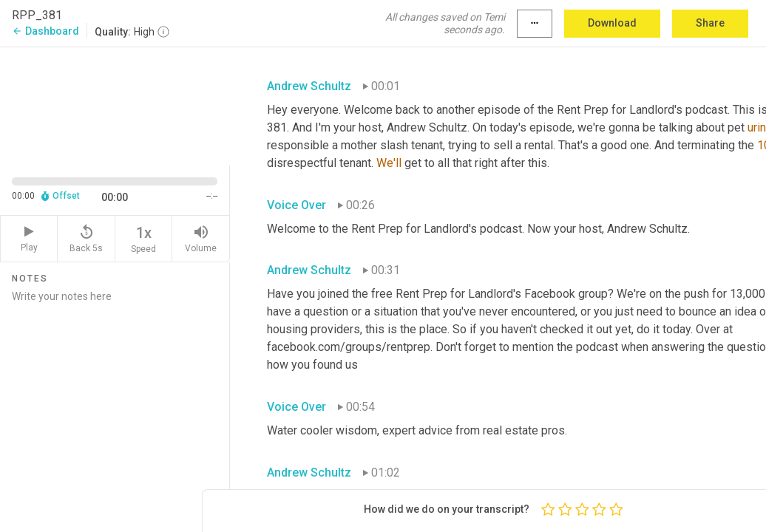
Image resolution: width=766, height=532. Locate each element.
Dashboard (45, 31)
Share (710, 23)
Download (612, 23)
